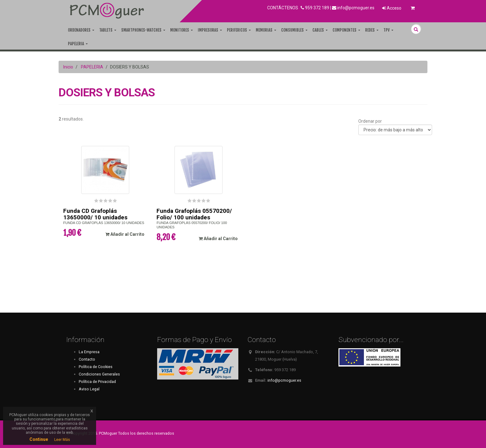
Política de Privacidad (97, 382)
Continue (39, 439)
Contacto (87, 359)
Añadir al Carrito (125, 234)
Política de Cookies (96, 367)
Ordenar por (370, 121)
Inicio (68, 67)
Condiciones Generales (99, 374)
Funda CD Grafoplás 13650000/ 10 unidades (95, 214)
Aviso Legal (89, 389)
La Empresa (89, 352)
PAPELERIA (92, 67)
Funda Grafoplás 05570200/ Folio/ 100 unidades (194, 214)
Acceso (392, 8)
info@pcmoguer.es (356, 8)
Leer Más (62, 440)
